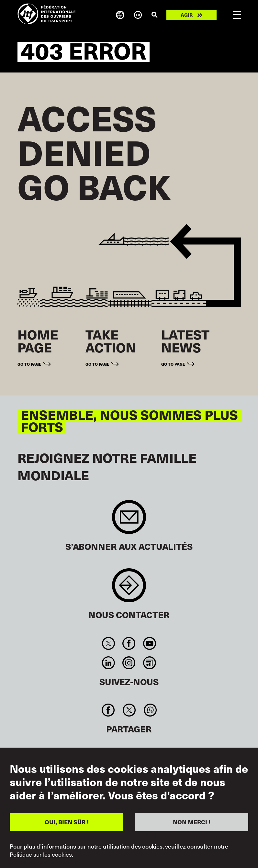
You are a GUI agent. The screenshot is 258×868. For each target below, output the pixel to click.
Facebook (129, 643)
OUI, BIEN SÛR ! (67, 822)
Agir (187, 15)
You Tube (149, 643)
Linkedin (109, 663)
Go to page (29, 364)
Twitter (109, 643)
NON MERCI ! (192, 822)
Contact (129, 589)
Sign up (129, 520)
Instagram (129, 663)
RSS (149, 663)
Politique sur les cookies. (41, 854)
